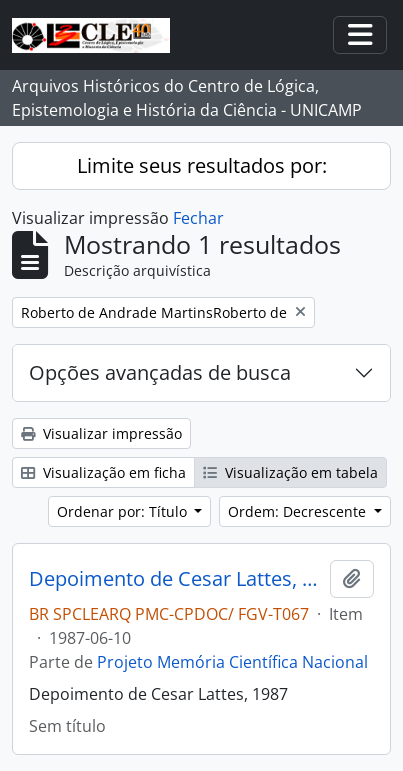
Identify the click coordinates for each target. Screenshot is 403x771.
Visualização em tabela (290, 472)
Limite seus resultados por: (202, 165)
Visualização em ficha (103, 472)
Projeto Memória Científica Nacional (232, 662)
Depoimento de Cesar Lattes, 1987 (175, 579)
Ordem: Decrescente (299, 511)
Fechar (198, 218)
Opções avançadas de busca (160, 372)
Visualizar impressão (101, 433)
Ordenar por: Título (124, 511)
